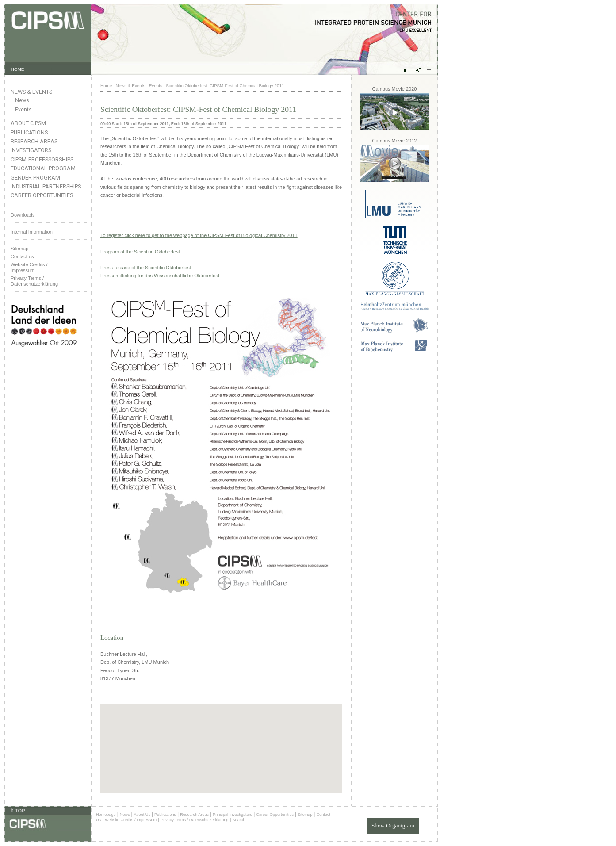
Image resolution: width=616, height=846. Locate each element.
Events (23, 110)
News (22, 100)
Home (106, 86)
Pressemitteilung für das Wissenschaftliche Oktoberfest (160, 276)
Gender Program (35, 178)
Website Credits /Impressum (29, 267)
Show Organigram (393, 825)
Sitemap (19, 249)
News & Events (31, 92)
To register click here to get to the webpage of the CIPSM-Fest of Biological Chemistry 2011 (199, 235)
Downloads (23, 215)
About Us (142, 815)
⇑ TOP (17, 811)
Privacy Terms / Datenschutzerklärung (34, 281)
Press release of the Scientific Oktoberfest (146, 268)
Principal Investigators (232, 815)
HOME (18, 69)
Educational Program (43, 168)
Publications (29, 132)
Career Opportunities (42, 195)
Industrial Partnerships (46, 186)
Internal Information (32, 232)
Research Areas (34, 141)
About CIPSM (28, 123)
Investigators (31, 150)
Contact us (22, 256)
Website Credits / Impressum (131, 820)
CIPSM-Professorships (42, 159)
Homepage (106, 815)
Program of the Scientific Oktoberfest (140, 252)
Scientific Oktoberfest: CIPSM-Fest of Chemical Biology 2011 (225, 86)
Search (239, 820)
